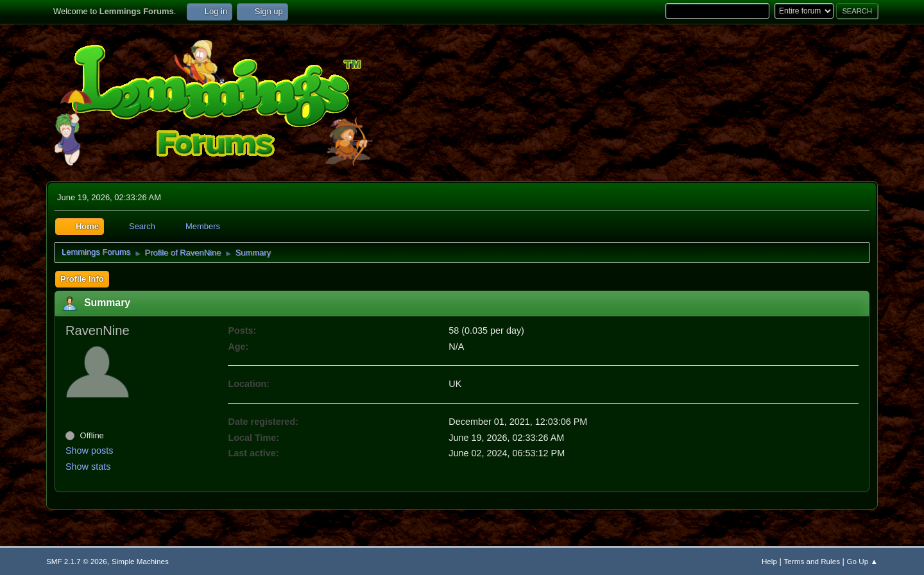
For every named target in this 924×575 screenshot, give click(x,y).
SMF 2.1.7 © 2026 (77, 561)
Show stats (88, 467)
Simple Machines (140, 561)
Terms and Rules (812, 561)
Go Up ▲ (862, 561)
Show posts (89, 451)
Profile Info (82, 279)
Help (769, 561)
